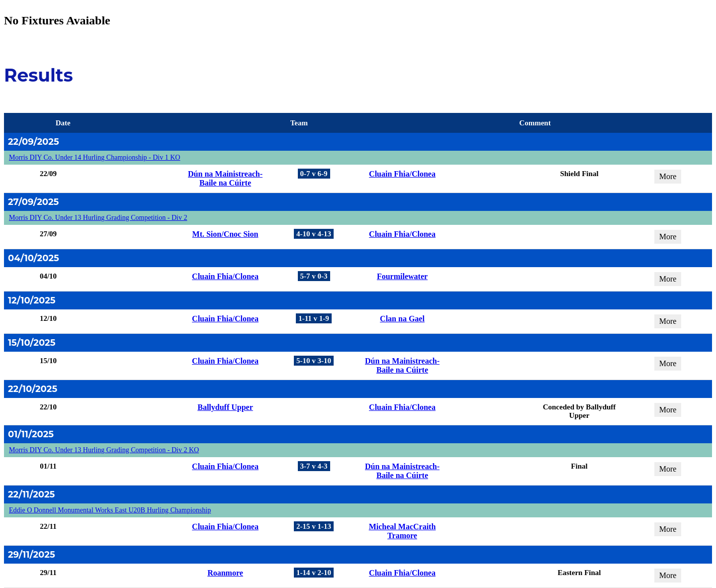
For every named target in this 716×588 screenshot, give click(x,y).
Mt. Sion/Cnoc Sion (225, 234)
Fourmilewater (402, 276)
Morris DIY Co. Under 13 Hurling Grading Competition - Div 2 (98, 218)
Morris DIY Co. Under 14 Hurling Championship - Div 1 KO (94, 157)
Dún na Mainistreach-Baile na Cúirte (225, 178)
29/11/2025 (32, 555)
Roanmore (225, 573)
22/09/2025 (34, 142)
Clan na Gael (402, 319)
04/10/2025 (34, 258)
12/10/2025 (32, 300)
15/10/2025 (32, 343)
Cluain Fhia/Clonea (402, 174)
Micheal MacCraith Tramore (403, 531)
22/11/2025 (31, 494)
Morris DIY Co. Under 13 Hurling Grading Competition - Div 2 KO (104, 450)
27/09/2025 (33, 202)
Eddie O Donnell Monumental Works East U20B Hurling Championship (110, 510)
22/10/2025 (33, 389)
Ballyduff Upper (225, 407)
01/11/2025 (31, 434)
